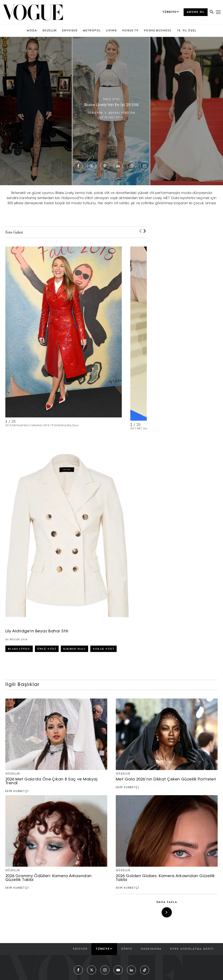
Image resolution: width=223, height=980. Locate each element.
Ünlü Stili (47, 649)
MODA (32, 31)
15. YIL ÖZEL (187, 31)
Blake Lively (19, 649)
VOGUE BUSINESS (158, 31)
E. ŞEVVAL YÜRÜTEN (120, 113)
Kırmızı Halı (74, 649)
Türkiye (104, 949)
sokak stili (103, 649)
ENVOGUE (70, 31)
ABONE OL (196, 12)
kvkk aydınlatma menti (192, 949)
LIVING (111, 31)
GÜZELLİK (50, 31)
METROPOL (92, 31)
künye (127, 949)
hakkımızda (151, 949)
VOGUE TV (130, 31)
